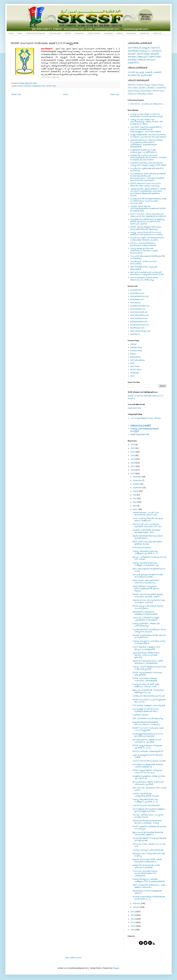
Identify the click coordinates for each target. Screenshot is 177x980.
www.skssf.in (135, 303)
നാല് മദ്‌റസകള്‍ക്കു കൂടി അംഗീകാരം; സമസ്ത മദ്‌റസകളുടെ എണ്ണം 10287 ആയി (148, 164)
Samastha (109, 33)
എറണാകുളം (143, 54)
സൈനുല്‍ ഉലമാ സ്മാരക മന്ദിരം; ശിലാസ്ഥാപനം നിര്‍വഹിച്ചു (144, 279)
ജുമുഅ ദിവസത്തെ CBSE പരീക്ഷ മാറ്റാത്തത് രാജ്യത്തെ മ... (147, 860)
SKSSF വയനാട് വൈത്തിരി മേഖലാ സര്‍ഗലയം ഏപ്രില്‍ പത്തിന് (148, 595)
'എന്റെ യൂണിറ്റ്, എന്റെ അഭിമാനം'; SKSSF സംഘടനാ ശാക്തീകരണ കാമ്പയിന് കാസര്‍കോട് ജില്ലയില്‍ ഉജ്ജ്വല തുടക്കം (148, 192)
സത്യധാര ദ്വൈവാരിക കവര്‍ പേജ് (148, 696)
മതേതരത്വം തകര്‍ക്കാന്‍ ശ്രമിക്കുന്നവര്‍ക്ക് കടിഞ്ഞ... (146, 613)
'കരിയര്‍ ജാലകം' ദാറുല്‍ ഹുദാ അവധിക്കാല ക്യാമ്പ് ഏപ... (146, 514)
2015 (133, 473)
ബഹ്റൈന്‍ (133, 75)
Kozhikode (27, 86)
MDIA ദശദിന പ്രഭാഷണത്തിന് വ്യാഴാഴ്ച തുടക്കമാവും (146, 581)
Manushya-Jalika (145, 94)
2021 (133, 452)
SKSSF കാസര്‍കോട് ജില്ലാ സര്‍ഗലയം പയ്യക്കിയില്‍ (145, 679)
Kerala (20, 86)
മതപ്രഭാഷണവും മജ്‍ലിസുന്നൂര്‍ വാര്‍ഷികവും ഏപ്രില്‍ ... (147, 741)
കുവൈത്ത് (146, 75)
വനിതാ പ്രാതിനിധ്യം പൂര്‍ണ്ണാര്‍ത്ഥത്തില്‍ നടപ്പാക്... (146, 795)
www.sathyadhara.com (140, 315)
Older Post (115, 94)
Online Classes (94, 33)
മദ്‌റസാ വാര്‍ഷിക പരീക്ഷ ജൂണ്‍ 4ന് (148, 751)
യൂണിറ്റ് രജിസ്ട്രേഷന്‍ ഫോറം (149, 396)
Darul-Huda (146, 91)
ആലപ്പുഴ (142, 57)
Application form (134, 408)
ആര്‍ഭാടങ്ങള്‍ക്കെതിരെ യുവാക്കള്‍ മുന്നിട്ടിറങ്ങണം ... (147, 537)
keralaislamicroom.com (140, 325)
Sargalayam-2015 (39, 86)
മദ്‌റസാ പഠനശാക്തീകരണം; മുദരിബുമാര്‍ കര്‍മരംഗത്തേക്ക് (143, 244)
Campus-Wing (157, 85)
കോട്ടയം (132, 57)
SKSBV (142, 88)
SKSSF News (136, 370)
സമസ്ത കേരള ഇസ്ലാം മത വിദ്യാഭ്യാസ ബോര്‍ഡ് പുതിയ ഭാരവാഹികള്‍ (144, 251)
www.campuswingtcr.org (140, 331)
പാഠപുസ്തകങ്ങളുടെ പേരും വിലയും (146, 418)
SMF (135, 88)
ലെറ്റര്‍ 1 (131, 396)
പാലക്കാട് (156, 51)
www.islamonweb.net (139, 312)
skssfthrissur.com (137, 328)
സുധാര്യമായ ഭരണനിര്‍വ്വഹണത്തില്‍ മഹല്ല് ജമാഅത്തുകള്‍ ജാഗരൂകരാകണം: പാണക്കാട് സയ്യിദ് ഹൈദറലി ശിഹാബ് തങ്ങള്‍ (148, 177)
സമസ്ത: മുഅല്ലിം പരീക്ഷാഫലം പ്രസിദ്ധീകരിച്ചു (146, 625)
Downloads (131, 33)
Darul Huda (135, 366)
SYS (130, 88)
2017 (133, 466)
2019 (133, 459)
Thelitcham (135, 373)
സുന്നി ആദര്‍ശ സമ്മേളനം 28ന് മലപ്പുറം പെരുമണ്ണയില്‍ (146, 648)
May (135, 502)
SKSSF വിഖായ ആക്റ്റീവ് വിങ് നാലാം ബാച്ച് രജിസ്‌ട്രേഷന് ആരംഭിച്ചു (146, 228)
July (135, 495)
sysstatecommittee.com (140, 306)
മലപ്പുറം (145, 51)
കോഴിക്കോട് (134, 51)
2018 (133, 463)
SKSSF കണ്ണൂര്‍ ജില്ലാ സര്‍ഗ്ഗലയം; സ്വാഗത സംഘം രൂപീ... (148, 771)
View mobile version (73, 958)
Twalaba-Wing (143, 85)
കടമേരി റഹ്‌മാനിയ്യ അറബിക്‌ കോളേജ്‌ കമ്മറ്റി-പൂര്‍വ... (146, 531)
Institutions (79, 33)
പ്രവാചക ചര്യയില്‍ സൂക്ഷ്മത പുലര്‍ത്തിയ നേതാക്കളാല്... (146, 619)
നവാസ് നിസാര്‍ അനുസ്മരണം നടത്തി (149, 761)
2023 (133, 445)
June (135, 498)
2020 (133, 455)
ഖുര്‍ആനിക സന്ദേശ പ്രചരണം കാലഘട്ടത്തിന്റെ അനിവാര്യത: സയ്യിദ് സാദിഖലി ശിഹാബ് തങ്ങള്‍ (148, 158)
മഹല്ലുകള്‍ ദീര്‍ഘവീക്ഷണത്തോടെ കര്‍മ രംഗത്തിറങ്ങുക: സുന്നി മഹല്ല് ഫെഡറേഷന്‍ (148, 201)
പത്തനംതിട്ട (154, 57)
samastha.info (136, 290)
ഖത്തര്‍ (157, 72)
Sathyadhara (135, 357)
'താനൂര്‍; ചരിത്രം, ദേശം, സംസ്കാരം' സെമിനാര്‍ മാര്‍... (148, 816)
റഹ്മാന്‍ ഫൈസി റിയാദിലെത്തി (146, 805)
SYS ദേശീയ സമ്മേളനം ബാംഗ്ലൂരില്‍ (149, 705)
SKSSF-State (51, 86)
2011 (133, 922)
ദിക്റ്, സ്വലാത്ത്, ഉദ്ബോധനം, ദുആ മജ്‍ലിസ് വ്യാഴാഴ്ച (149, 886)
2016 (133, 470)
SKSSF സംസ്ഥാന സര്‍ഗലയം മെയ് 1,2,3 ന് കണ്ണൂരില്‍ (148, 729)
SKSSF (68, 33)
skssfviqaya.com (137, 299)
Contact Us (144, 33)
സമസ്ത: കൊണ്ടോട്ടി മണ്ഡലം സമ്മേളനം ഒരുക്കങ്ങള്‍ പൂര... (146, 564)
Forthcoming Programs (36, 33)
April (135, 506)
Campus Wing (136, 351)
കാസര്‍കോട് (134, 48)
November (137, 480)
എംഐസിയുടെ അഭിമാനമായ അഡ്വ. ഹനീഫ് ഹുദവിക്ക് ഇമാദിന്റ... (146, 655)
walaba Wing (136, 347)
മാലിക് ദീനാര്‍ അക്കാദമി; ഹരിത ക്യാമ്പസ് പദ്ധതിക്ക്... (146, 866)
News (20, 33)
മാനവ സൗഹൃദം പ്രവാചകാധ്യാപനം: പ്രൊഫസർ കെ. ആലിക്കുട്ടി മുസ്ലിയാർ (148, 215)
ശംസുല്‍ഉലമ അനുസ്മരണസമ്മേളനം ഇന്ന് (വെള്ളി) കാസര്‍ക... (149, 810)
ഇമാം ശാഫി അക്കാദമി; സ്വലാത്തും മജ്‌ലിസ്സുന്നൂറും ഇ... (148, 691)
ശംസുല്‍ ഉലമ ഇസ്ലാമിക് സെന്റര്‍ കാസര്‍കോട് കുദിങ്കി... (148, 576)
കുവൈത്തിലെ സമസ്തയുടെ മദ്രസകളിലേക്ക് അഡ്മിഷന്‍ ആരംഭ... (145, 588)
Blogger (116, 968)
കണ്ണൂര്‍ (146, 48)
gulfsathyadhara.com (139, 322)
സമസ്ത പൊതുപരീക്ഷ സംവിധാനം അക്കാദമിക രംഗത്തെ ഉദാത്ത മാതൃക (147, 115)
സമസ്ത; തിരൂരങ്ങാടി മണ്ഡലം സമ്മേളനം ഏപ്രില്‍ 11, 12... (146, 552)
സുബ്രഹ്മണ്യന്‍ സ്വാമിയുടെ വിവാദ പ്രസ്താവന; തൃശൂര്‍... (149, 631)
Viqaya (133, 354)
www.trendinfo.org (138, 309)
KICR (132, 363)
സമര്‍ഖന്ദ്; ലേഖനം (141, 715)
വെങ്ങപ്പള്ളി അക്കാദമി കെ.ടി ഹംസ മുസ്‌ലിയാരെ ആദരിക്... (148, 735)
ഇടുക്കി (155, 54)
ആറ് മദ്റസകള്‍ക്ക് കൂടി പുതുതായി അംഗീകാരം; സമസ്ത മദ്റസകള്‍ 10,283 (147, 273)
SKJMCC (151, 88)
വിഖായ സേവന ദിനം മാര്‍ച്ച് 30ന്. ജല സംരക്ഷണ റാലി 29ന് (149, 601)
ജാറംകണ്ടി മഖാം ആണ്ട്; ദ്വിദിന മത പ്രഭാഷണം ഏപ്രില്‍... (148, 783)
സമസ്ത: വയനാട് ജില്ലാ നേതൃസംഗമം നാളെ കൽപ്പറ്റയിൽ (149, 668)
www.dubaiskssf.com (139, 318)
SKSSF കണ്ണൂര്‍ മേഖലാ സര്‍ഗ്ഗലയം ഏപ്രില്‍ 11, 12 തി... (147, 747)
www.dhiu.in (135, 334)
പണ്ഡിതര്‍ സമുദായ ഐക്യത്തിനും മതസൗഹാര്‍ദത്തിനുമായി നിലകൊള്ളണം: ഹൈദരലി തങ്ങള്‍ (146, 129)
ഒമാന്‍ (149, 72)
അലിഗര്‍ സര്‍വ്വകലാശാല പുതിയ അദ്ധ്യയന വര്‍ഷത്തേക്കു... (148, 662)
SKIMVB (161, 88)
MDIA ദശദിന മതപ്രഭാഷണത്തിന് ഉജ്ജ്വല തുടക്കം (147, 543)
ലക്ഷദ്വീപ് (133, 63)
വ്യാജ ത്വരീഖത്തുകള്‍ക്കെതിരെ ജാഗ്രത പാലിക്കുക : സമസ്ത (147, 822)
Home (11, 33)
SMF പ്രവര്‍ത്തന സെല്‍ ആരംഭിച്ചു (148, 718)
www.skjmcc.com (137, 293)
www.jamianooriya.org (139, 296)
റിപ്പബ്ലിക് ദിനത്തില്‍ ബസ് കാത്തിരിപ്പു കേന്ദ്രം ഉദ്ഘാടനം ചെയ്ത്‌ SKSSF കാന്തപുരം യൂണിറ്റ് (147, 222)
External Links (55, 33)
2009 (133, 930)
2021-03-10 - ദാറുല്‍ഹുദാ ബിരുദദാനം (147, 104)
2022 (133, 448)
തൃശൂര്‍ (131, 54)
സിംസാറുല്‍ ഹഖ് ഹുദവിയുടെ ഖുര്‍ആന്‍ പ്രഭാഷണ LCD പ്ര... (147, 525)
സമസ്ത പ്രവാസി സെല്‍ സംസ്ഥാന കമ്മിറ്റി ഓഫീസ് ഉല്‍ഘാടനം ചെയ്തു (146, 233)
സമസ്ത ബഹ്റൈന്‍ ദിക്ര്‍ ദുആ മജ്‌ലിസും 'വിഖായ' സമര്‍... (146, 685)
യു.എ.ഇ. (140, 72)
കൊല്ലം (132, 60)
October (136, 484)
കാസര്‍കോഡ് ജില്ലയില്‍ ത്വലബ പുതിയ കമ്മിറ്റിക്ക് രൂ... (148, 766)
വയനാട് (155, 48)
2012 (133, 919)
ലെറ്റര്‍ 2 (131, 398)
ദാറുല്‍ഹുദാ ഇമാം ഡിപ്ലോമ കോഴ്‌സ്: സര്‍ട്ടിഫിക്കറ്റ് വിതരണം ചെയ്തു (147, 239)
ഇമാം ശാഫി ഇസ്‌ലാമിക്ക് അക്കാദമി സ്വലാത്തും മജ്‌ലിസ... (148, 833)
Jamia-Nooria (134, 91)
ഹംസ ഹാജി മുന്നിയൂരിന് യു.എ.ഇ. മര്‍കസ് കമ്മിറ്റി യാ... (148, 519)
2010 (133, 926)
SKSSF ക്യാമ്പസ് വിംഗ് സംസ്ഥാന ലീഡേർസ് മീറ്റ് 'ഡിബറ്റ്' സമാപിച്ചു (146, 185)
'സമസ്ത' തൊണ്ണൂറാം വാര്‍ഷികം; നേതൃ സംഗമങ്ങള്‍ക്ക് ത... (149, 642)
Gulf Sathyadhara (137, 360)
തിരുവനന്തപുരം (147, 60)
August (136, 491)
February (137, 903)
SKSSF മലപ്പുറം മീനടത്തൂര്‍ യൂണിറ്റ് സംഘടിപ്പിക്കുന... (148, 607)
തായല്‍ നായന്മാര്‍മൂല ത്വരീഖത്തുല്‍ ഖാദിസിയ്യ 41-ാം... (149, 898)
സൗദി (131, 72)
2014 (133, 912)
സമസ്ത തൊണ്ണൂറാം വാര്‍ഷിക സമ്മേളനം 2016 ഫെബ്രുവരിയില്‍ (148, 880)
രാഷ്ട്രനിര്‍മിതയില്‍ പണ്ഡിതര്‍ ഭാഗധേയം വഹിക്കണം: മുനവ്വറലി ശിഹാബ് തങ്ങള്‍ (148, 136)
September (138, 488)
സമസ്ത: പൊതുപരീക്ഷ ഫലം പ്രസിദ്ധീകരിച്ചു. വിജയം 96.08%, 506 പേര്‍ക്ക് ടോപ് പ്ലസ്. (146, 122)
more (132, 376)
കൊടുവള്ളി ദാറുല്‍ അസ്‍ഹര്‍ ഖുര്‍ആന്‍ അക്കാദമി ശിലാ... (146, 710)
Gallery (120, 33)
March (136, 509)
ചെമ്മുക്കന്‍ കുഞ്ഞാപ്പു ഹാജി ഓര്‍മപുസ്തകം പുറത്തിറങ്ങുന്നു (144, 151)
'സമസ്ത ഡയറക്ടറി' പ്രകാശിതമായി (148, 850)
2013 (133, 915)
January (136, 907)
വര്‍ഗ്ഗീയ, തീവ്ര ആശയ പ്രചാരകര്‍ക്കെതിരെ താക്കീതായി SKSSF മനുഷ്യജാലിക (148, 209)
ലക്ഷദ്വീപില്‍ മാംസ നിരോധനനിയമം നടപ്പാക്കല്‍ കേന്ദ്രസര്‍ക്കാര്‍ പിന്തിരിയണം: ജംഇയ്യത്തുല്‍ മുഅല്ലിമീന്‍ (147, 143)
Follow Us (157, 33)
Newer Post (16, 94)
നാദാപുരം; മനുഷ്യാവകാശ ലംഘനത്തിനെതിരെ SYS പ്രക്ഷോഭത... (145, 873)
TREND (131, 85)
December (137, 477)
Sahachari (132, 94)
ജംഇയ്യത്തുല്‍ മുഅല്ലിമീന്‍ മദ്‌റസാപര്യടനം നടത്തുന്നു (146, 723)
